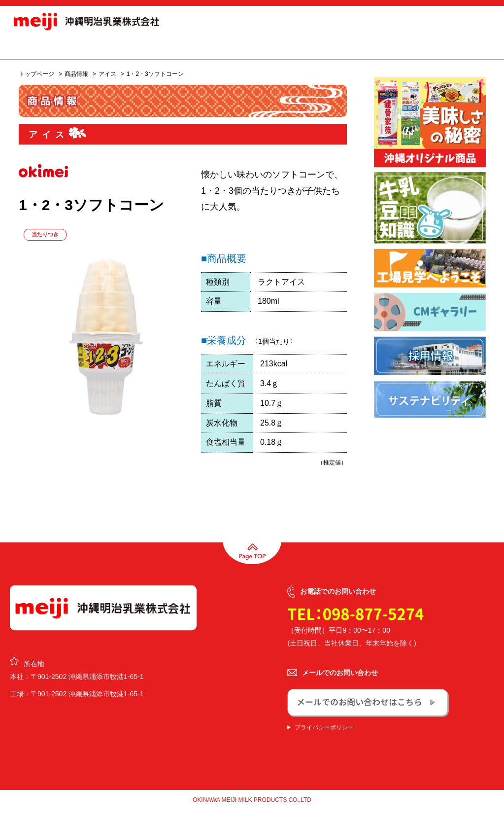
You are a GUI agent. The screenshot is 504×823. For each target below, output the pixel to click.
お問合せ (468, 46)
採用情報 (337, 46)
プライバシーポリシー (324, 727)
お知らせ (118, 46)
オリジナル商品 (227, 46)
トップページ (36, 74)
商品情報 (167, 46)
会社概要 (288, 46)
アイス (107, 74)
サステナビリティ (399, 46)
